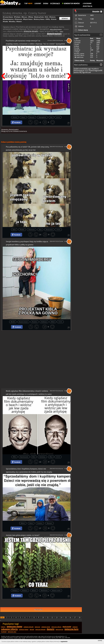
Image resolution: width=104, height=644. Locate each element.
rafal (78, 48)
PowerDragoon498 (95, 70)
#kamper (49, 523)
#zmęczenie (49, 230)
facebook (4, 632)
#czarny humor (23, 322)
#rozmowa (32, 230)
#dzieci (23, 523)
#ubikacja (44, 322)
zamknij (100, 641)
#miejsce (25, 591)
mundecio (95, 69)
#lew (34, 457)
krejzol (78, 43)
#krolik (13, 322)
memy (61, 31)
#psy (40, 230)
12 (52, 617)
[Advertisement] (36, 345)
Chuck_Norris (80, 55)
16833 (92, 15)
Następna (69, 71)
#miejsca (15, 591)
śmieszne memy (15, 627)
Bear (77, 46)
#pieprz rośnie (56, 591)
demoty (51, 629)
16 (70, 617)
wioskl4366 (83, 69)
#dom (31, 523)
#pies (14, 230)
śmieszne (37, 627)
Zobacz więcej (83, 30)
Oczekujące (55, 3)
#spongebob (42, 117)
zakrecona (80, 57)
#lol (51, 117)
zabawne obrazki (29, 627)
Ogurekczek (86, 72)
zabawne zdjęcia (9, 629)
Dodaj (46, 3)
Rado (78, 52)
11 (48, 617)
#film (15, 457)
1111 (86, 70)
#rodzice (40, 523)
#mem (23, 117)
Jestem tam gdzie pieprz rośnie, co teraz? (23, 535)
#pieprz (34, 591)
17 (75, 617)
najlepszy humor (24, 630)
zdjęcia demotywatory (56, 29)
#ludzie (22, 230)
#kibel (53, 322)
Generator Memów (71, 3)
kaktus (78, 50)
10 (43, 617)
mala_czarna (80, 54)
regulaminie (64, 642)
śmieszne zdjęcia (56, 627)
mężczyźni (67, 627)
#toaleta (35, 322)
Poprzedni (4, 71)
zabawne (75, 627)
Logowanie (87, 3)
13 (57, 617)
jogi (89, 69)
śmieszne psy (59, 630)
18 (80, 617)
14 (61, 617)
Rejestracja (88, 6)
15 (66, 617)
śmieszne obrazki (31, 31)
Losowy (38, 3)
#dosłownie (44, 591)
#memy (15, 117)
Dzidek (76, 69)
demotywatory (54, 34)
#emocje (32, 117)
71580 (92, 19)
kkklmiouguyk (79, 70)
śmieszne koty (71, 629)
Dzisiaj (92, 60)
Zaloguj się (4, 131)
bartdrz (76, 72)
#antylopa (42, 457)
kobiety (3, 627)
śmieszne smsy (12, 632)
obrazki (32, 630)
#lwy (51, 457)
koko (77, 44)
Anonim (78, 41)
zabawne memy (46, 627)
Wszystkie (100, 60)
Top (28, 3)
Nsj (80, 72)
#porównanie (24, 457)
